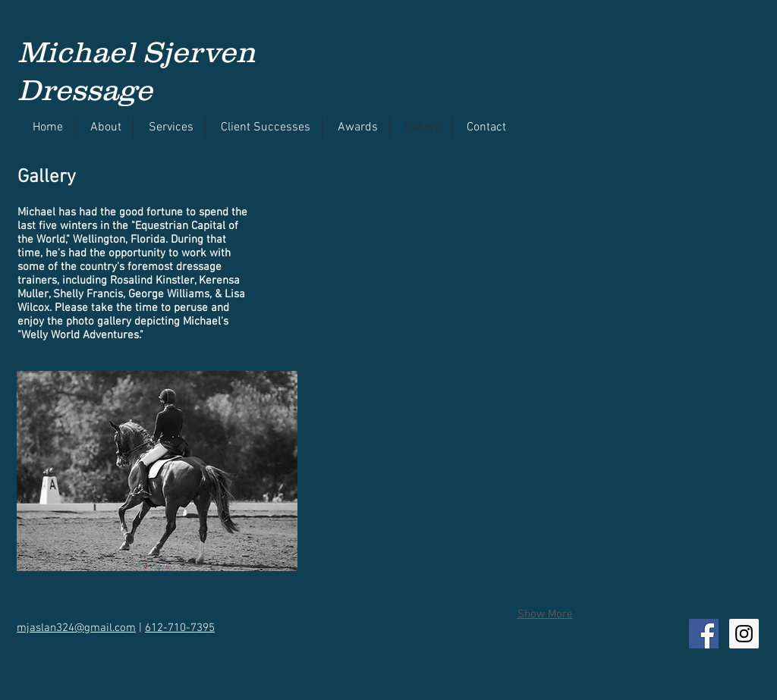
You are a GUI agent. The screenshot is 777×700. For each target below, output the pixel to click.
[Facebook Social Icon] (704, 634)
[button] (396, 234)
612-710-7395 (180, 628)
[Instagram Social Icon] (744, 634)
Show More (545, 614)
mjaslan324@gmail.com (76, 628)
